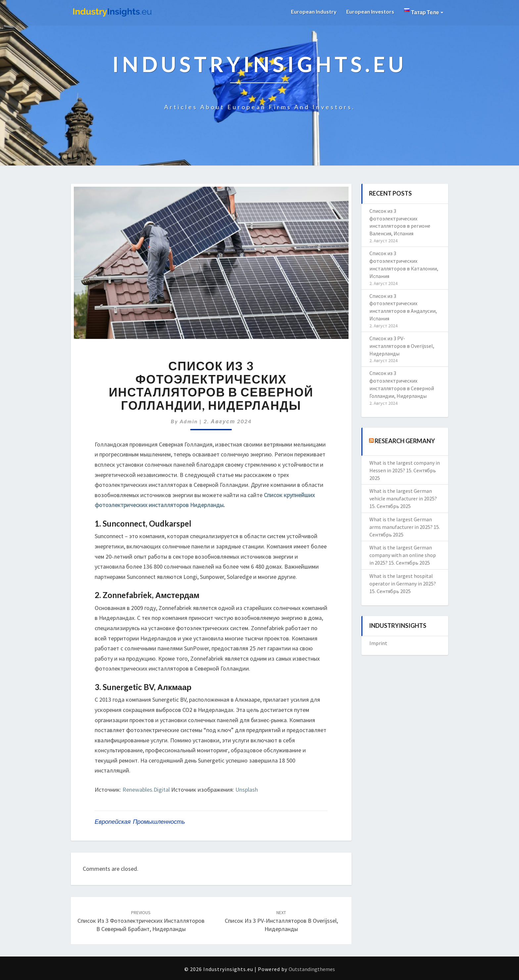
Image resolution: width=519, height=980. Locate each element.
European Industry (313, 11)
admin (189, 421)
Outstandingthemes (312, 969)
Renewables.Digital (146, 790)
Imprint (378, 643)
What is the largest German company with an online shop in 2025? (403, 555)
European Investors (370, 11)
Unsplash (247, 790)
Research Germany (405, 441)
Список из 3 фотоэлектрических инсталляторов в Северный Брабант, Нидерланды (141, 921)
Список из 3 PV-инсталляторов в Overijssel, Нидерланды (281, 921)
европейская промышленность (140, 822)
